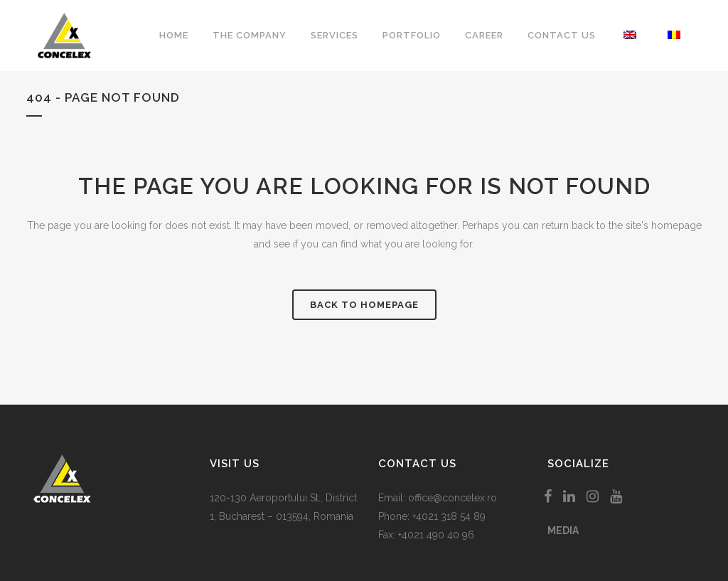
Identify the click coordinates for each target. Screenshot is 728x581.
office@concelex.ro (453, 498)
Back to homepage (364, 305)
